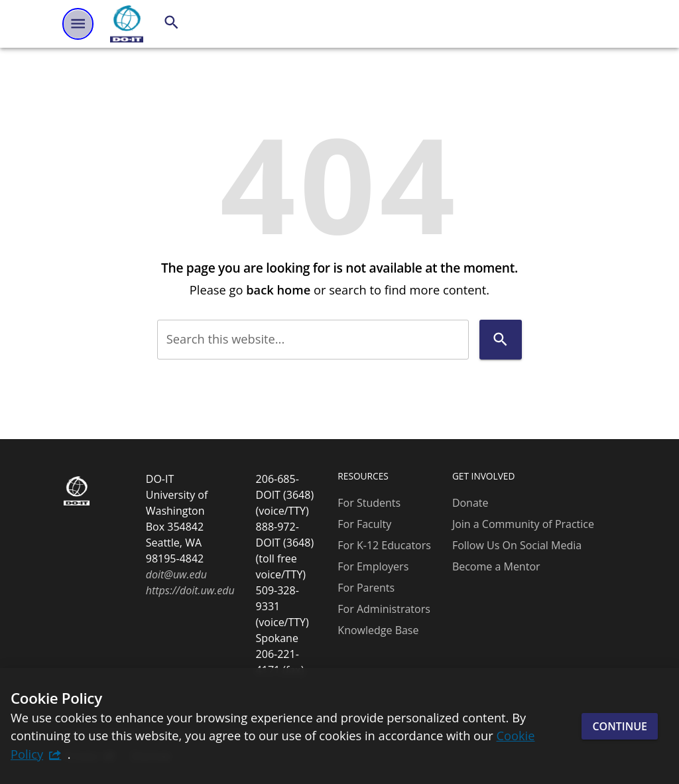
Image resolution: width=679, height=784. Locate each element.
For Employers (373, 566)
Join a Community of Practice (523, 524)
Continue (620, 726)
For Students (369, 503)
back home (278, 290)
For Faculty (364, 524)
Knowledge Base (378, 630)
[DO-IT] (127, 24)
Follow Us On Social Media (517, 545)
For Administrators (384, 609)
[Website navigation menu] (78, 24)
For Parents (366, 588)
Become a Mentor (496, 566)
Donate (470, 503)
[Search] (171, 22)
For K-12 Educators (384, 545)
